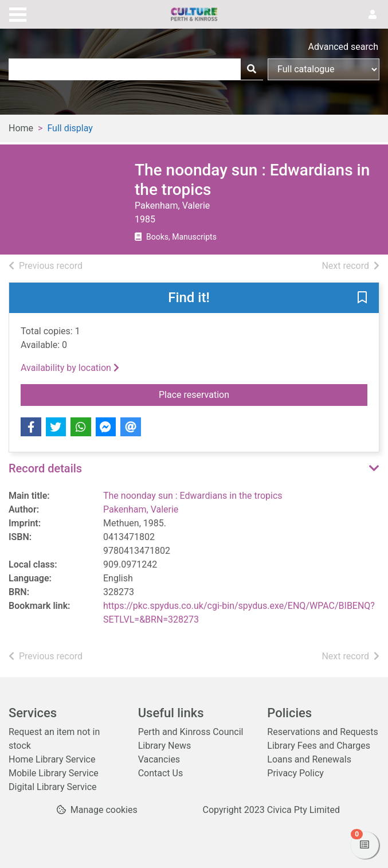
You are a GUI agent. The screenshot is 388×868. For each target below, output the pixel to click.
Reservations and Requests (322, 732)
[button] (362, 299)
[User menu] (373, 15)
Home (21, 128)
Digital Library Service (53, 787)
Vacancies (159, 759)
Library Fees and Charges (319, 746)
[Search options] (324, 69)
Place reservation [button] (263, 394)
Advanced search (343, 47)
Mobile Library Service (54, 773)
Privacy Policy (295, 773)
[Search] (252, 69)
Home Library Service (52, 759)
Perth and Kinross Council (191, 732)
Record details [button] (45, 468)
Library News (165, 746)
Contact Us (161, 773)
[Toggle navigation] (18, 13)
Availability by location (70, 368)
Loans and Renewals (309, 759)
